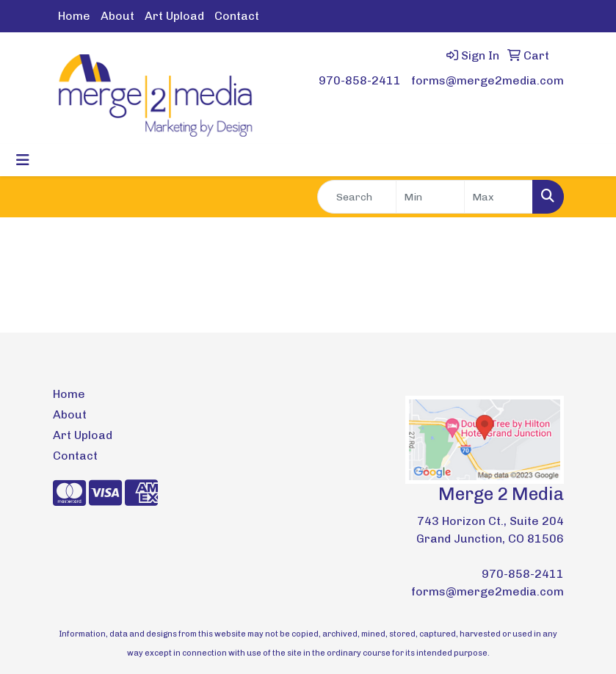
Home (74, 16)
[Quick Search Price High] (499, 197)
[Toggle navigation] (23, 160)
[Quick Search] (357, 197)
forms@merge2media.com (488, 80)
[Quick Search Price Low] (430, 197)
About (117, 16)
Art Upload (174, 16)
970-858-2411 (360, 80)
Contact (237, 16)
